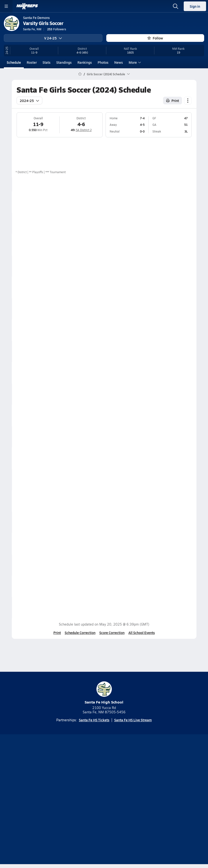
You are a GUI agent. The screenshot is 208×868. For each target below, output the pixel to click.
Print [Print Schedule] (173, 100)
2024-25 (29, 100)
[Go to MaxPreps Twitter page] (121, 774)
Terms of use (86, 803)
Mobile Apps (115, 786)
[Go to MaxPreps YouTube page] (87, 774)
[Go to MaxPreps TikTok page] (69, 774)
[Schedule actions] (188, 100)
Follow (155, 38)
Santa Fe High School (104, 693)
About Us (91, 786)
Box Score (180, 202)
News (119, 62)
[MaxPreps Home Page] (80, 74)
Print (57, 633)
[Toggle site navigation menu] (6, 6)
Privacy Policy (115, 795)
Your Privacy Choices (104, 809)
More (134, 62)
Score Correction (112, 633)
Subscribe (89, 795)
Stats (47, 62)
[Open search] (176, 6)
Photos (103, 62)
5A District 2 (83, 130)
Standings (64, 62)
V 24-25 (53, 38)
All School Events (142, 633)
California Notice (118, 803)
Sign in (195, 6)
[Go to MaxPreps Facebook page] (139, 774)
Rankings (85, 62)
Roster (32, 62)
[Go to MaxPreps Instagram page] (104, 774)
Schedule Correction (80, 633)
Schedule (14, 62)
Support (104, 816)
